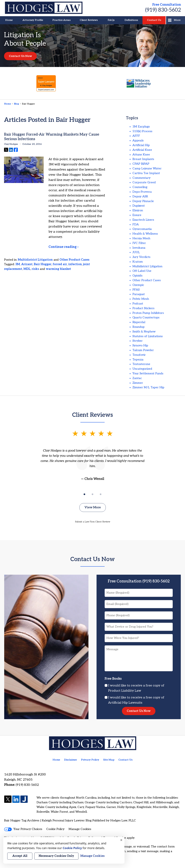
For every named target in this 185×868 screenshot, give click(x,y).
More (177, 20)
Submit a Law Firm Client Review (93, 522)
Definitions (131, 20)
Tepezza (138, 360)
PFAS (136, 290)
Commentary (141, 178)
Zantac (137, 378)
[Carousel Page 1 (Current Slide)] (84, 494)
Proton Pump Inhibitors (148, 313)
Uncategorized (142, 369)
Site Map (109, 760)
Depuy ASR (140, 196)
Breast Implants (143, 159)
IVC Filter (139, 243)
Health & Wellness (145, 234)
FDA (136, 224)
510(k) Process (142, 131)
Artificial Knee (142, 150)
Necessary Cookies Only (56, 856)
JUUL (136, 252)
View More (93, 507)
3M (18, 264)
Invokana (139, 248)
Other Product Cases (74, 260)
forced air (60, 264)
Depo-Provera (142, 192)
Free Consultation (167, 5)
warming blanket (58, 269)
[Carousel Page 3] (101, 494)
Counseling (140, 187)
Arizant (27, 264)
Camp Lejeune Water (147, 169)
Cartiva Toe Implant (146, 173)
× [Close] (121, 840)
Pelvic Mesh (141, 299)
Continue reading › (63, 247)
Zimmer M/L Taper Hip (148, 387)
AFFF (136, 136)
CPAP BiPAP (141, 164)
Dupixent (139, 206)
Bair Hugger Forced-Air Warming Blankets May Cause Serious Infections (52, 137)
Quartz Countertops (146, 318)
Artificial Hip (141, 145)
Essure (137, 215)
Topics (132, 118)
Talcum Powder (143, 350)
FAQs (111, 20)
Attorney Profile (33, 20)
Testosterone (141, 364)
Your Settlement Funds (148, 373)
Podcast (138, 304)
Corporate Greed (144, 182)
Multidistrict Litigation (35, 260)
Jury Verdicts (141, 257)
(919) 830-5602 (163, 10)
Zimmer (138, 383)
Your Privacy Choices (23, 829)
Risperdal (139, 322)
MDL (27, 269)
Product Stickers (143, 308)
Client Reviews (89, 20)
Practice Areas (61, 20)
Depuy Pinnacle (143, 201)
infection (75, 264)
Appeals (138, 141)
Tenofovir (139, 355)
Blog (16, 104)
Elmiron (138, 210)
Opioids (137, 276)
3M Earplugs (141, 127)
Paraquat (139, 294)
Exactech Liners (143, 220)
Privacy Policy (90, 760)
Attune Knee (141, 155)
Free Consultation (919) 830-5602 (139, 581)
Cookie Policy (55, 829)
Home (9, 20)
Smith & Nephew (144, 332)
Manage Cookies (80, 829)
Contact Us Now (20, 56)
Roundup (139, 327)
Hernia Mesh (141, 238)
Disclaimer (71, 760)
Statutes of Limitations (148, 336)
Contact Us (154, 20)
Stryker (138, 341)
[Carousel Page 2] (92, 494)
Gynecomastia (142, 229)
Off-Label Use (142, 271)
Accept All (20, 856)
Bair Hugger (43, 264)
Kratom (138, 262)
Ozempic (138, 285)
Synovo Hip (140, 346)
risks (35, 269)
